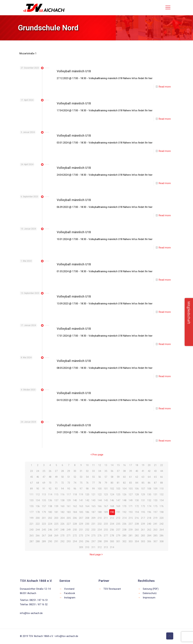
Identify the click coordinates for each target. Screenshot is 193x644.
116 (62, 494)
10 (87, 465)
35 (106, 471)
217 (143, 518)
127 (131, 494)
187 (93, 512)
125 (118, 494)
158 (50, 506)
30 (75, 471)
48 (50, 477)
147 (118, 500)
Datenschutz (150, 593)
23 (31, 471)
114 (50, 494)
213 (118, 518)
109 (155, 489)
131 (155, 494)
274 (87, 536)
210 (100, 518)
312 (100, 547)
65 (155, 477)
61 (131, 477)
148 (124, 500)
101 (106, 489)
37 (118, 471)
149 (131, 500)
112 (38, 494)
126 (124, 494)
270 (62, 536)
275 (93, 536)
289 (44, 541)
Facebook (70, 593)
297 (93, 541)
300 (112, 541)
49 (56, 477)
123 (106, 494)
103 (118, 489)
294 (75, 541)
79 (106, 483)
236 (124, 524)
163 (81, 506)
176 (162, 506)
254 (100, 530)
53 (81, 477)
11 (93, 465)
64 (149, 477)
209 (93, 518)
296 (87, 541)
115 (56, 494)
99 (93, 489)
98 (87, 489)
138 (62, 500)
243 (31, 530)
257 (118, 530)
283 (143, 536)
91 (44, 489)
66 (162, 477)
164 (87, 506)
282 (137, 536)
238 (137, 524)
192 (124, 512)
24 (38, 471)
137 (56, 500)
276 (100, 536)
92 (50, 489)
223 (44, 524)
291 (56, 541)
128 (137, 494)
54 (87, 477)
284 (149, 536)
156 (38, 506)
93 (56, 489)
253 (93, 530)
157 (44, 506)
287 (31, 541)
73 (69, 483)
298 (100, 541)
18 (137, 465)
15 (118, 465)
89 (31, 489)
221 (31, 524)
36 (112, 471)
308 (162, 541)
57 (106, 477)
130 (149, 494)
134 (38, 500)
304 (137, 541)
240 (149, 524)
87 (155, 483)
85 (143, 483)
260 (137, 530)
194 (137, 512)
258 (124, 530)
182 (62, 512)
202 (50, 518)
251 (81, 530)
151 (143, 500)
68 (38, 483)
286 (162, 536)
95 (69, 489)
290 (50, 541)
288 (38, 541)
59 (118, 477)
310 (87, 547)
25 (44, 471)
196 (149, 512)
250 (75, 530)
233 (106, 524)
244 (38, 530)
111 (31, 494)
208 (87, 518)
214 (124, 518)
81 (118, 483)
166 (100, 506)
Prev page (97, 455)
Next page (96, 554)
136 (50, 500)
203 (56, 518)
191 (118, 512)
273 (81, 536)
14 (112, 465)
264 (162, 530)
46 (38, 477)
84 (137, 483)
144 (100, 500)
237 (131, 524)
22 (162, 465)
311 (93, 547)
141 (81, 500)
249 (69, 530)
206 (75, 518)
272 (75, 536)
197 (155, 512)
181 (56, 512)
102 (112, 489)
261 (143, 530)
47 (44, 477)
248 (62, 530)
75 (81, 483)
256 (112, 530)
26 (50, 471)
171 (131, 506)
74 (75, 483)
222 (38, 524)
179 (44, 512)
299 (106, 541)
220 (162, 518)
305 (143, 541)
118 (75, 494)
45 (31, 477)
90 (38, 489)
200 (38, 518)
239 (143, 524)
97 (81, 489)
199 (31, 518)
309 (81, 547)
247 (56, 530)
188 (100, 512)
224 (50, 524)
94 (62, 489)
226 (62, 524)
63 (143, 477)
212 (112, 518)
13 (106, 465)
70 (50, 483)
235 (118, 524)
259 (131, 530)
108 (149, 489)
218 (149, 518)
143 (93, 500)
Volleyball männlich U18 (74, 71)
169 (118, 506)
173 (143, 506)
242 (162, 524)
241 (155, 524)
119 (81, 494)
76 (87, 483)
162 (75, 506)
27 (56, 471)
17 (131, 465)
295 (81, 541)
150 (137, 500)
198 (162, 512)
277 (106, 536)
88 (162, 483)
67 (31, 483)
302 (124, 541)
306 (149, 541)
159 (56, 506)
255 (106, 530)
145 (106, 500)
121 (93, 494)
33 (93, 471)
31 (81, 471)
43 (155, 471)
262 (149, 530)
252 (87, 530)
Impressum (149, 598)
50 (62, 477)
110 (162, 489)
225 (56, 524)
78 (100, 483)
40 (137, 471)
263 (155, 530)
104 (124, 489)
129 (143, 494)
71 (56, 483)
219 (155, 518)
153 (155, 500)
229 (81, 524)
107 (143, 489)
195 (143, 512)
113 (44, 494)
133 (31, 500)
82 (124, 483)
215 (131, 518)
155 (31, 506)
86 (149, 483)
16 (124, 465)
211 (106, 518)
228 (75, 524)
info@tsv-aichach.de (31, 613)
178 (38, 512)
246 (50, 530)
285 (155, 536)
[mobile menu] (168, 8)
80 (112, 483)
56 (100, 477)
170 (124, 506)
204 (62, 518)
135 (44, 500)
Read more (165, 87)
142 (87, 500)
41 (143, 471)
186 (87, 512)
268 (50, 536)
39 (131, 471)
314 (112, 547)
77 (93, 483)
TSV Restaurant (112, 589)
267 (44, 536)
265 (31, 536)
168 (112, 506)
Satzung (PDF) (151, 589)
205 (69, 518)
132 (162, 494)
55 (93, 477)
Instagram (70, 598)
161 (69, 506)
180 (50, 512)
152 (149, 500)
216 (137, 518)
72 (62, 483)
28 (62, 471)
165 (93, 506)
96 (75, 489)
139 (69, 500)
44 (162, 471)
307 (155, 541)
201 (44, 518)
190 (112, 512)
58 (112, 477)
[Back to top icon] (170, 636)
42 (149, 471)
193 (131, 512)
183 (69, 512)
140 (75, 500)
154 (162, 500)
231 (93, 524)
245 (44, 530)
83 (131, 483)
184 (75, 512)
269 (56, 536)
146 (112, 500)
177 (31, 512)
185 (81, 512)
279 (118, 536)
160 (62, 506)
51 (69, 477)
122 (100, 494)
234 (112, 524)
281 (131, 536)
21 (155, 465)
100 (100, 489)
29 (69, 471)
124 (112, 494)
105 (131, 489)
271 (69, 536)
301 (118, 541)
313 (106, 547)
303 (131, 541)
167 (106, 506)
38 (124, 471)
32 (87, 471)
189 (106, 512)
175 (155, 506)
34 (100, 471)
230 (87, 524)
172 (137, 506)
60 (124, 477)
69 (44, 483)
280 (124, 536)
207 (81, 518)
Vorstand (69, 589)
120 (87, 494)
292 (62, 541)
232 (100, 524)
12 (100, 465)
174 (149, 506)
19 (143, 465)
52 (75, 477)
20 (149, 465)
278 (112, 536)
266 (38, 536)
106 (137, 489)
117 (69, 494)
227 (69, 524)
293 (69, 541)
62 (137, 477)
